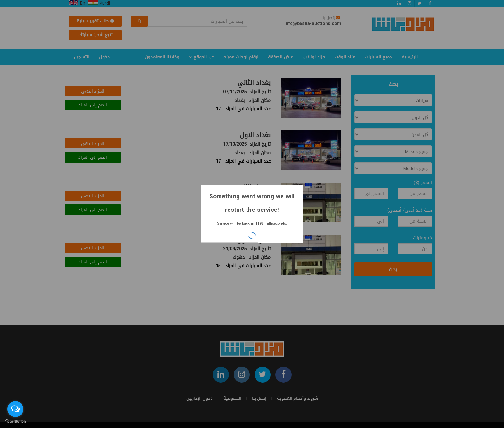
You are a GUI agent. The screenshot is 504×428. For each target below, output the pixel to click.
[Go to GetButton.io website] (15, 421)
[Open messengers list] (15, 409)
